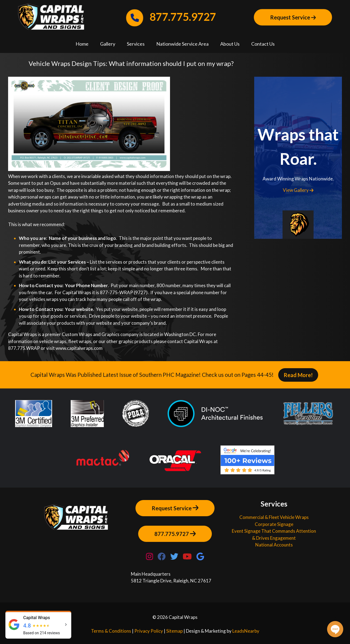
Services (136, 44)
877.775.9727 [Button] (175, 534)
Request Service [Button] (293, 17)
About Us (230, 44)
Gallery (108, 44)
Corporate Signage (274, 524)
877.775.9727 (171, 17)
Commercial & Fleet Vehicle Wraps (274, 517)
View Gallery (298, 190)
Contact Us (263, 44)
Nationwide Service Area (182, 44)
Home (82, 44)
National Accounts (274, 545)
